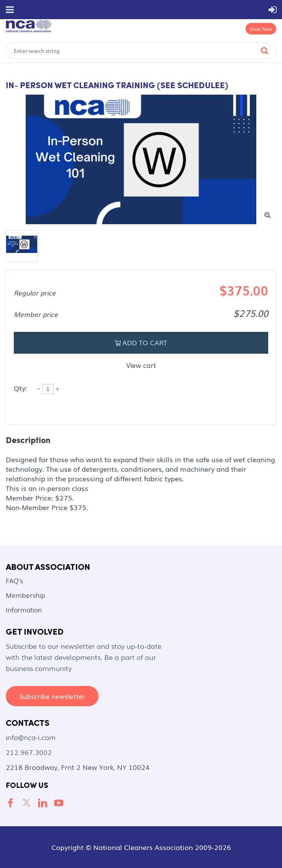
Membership (25, 595)
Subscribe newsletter (52, 696)
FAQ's (14, 580)
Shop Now (261, 29)
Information (24, 610)
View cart (141, 365)
